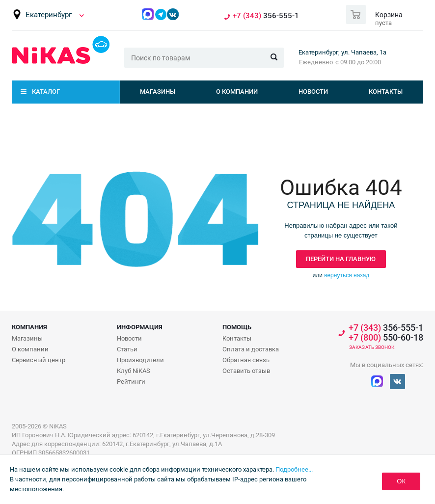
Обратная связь (246, 360)
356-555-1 (266, 16)
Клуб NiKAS (134, 371)
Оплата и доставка (251, 349)
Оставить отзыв (246, 371)
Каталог (46, 92)
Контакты (386, 92)
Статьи (127, 349)
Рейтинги (131, 382)
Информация (140, 327)
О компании (237, 92)
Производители (140, 360)
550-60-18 (386, 338)
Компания (29, 327)
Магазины (158, 92)
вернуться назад (347, 275)
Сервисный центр (39, 360)
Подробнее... (294, 469)
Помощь (237, 327)
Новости (313, 92)
